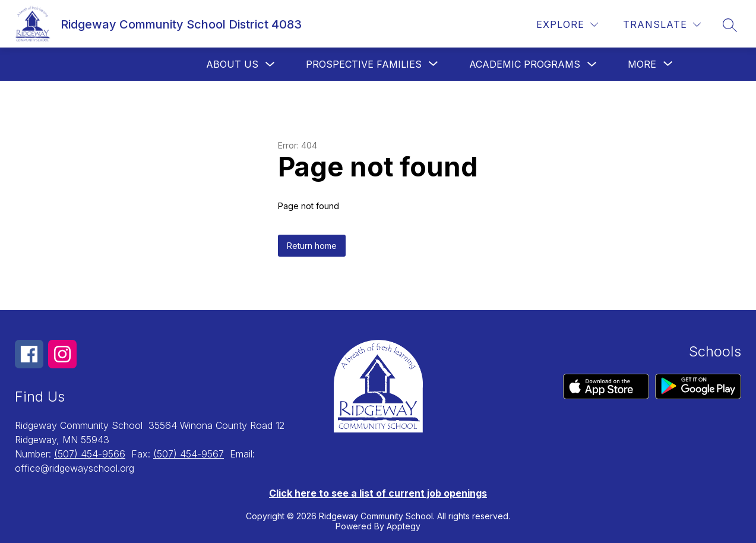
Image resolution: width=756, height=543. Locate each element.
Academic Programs (525, 64)
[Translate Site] (662, 25)
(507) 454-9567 (189, 454)
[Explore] (567, 25)
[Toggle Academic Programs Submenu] (592, 64)
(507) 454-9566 (90, 454)
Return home (312, 246)
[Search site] (730, 25)
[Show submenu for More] (642, 64)
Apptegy (404, 526)
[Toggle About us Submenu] (270, 64)
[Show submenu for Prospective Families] (364, 64)
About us (232, 64)
